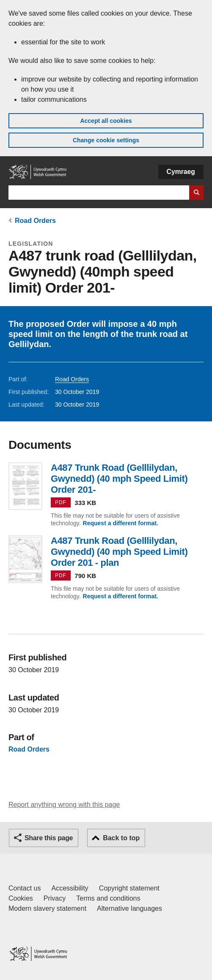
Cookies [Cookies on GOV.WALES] (21, 898)
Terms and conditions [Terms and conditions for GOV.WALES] (108, 898)
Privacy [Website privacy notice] (55, 898)
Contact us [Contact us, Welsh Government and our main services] (25, 888)
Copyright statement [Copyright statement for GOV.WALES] (129, 888)
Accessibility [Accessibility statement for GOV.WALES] (70, 888)
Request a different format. (121, 523)
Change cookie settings (106, 140)
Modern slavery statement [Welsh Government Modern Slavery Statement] (47, 908)
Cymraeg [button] (181, 172)
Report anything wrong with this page (64, 805)
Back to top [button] (121, 838)
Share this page (49, 838)
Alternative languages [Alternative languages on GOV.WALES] (129, 908)
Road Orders (35, 221)
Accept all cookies (106, 121)
